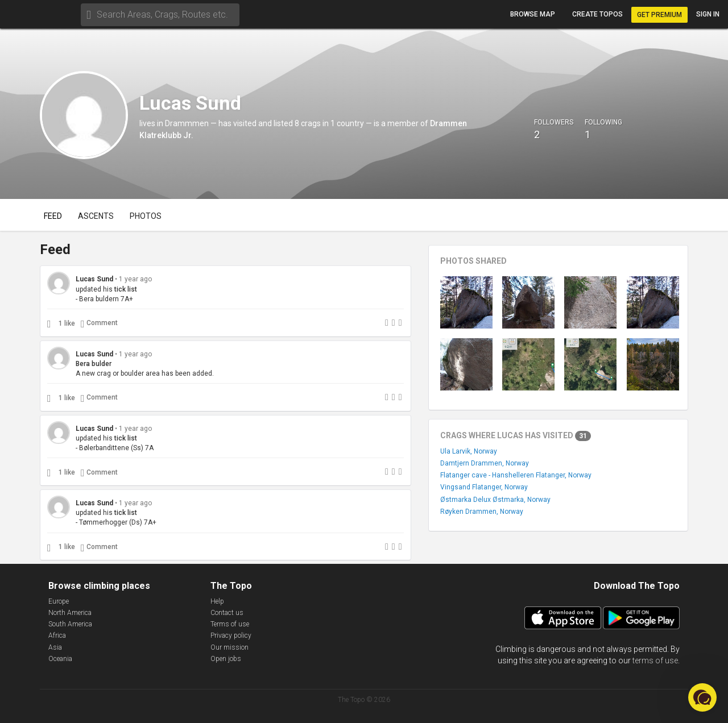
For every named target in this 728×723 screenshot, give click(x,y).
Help (217, 601)
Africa (57, 635)
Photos (146, 216)
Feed (53, 216)
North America (70, 613)
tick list (126, 289)
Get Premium (659, 15)
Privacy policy (231, 635)
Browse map (533, 14)
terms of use (655, 660)
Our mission (229, 647)
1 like (67, 323)
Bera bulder (94, 364)
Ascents (96, 216)
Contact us (227, 613)
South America (70, 624)
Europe (59, 601)
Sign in (708, 14)
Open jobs (226, 659)
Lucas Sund (94, 279)
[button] (702, 697)
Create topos (597, 14)
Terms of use (230, 624)
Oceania (60, 659)
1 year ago (135, 279)
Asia (55, 647)
